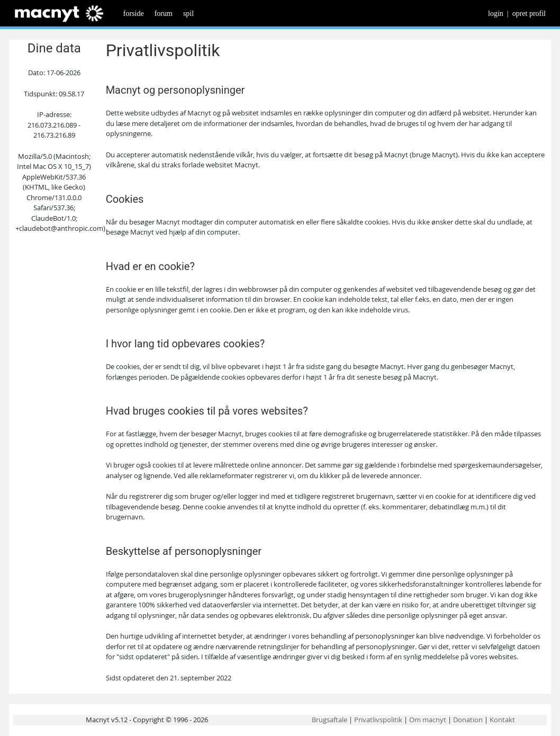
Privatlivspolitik (378, 720)
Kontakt (502, 720)
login (496, 14)
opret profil (529, 14)
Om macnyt (428, 720)
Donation (468, 720)
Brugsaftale (329, 720)
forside (134, 14)
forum (164, 14)
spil (188, 14)
